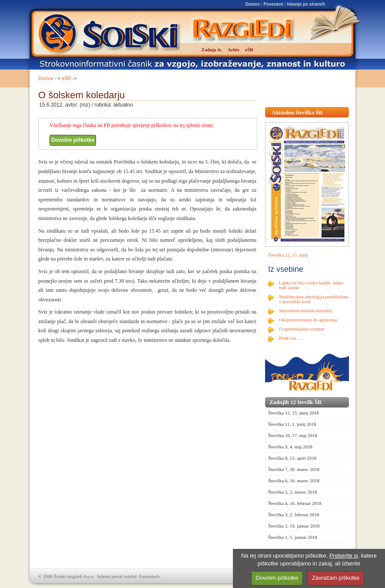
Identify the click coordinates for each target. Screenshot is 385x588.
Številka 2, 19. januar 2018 (294, 526)
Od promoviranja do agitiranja (308, 320)
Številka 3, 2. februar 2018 (294, 514)
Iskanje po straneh (306, 4)
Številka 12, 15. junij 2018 (294, 413)
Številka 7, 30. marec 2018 (294, 469)
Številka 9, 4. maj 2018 (290, 447)
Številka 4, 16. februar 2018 (295, 503)
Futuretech (149, 576)
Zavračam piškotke (336, 578)
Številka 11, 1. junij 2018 (292, 424)
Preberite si (344, 556)
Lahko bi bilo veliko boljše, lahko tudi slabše (311, 285)
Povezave (273, 4)
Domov (252, 4)
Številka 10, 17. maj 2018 (293, 435)
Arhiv (234, 50)
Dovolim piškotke (73, 140)
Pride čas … (291, 338)
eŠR (66, 78)
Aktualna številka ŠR (297, 112)
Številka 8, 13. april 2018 (292, 458)
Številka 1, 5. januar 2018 (293, 537)
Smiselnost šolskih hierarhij (305, 311)
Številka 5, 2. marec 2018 (292, 492)
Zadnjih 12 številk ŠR (295, 402)
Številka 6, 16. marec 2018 (294, 481)
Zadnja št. (212, 50)
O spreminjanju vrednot (302, 329)
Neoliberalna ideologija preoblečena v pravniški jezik (314, 299)
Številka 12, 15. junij (288, 255)
